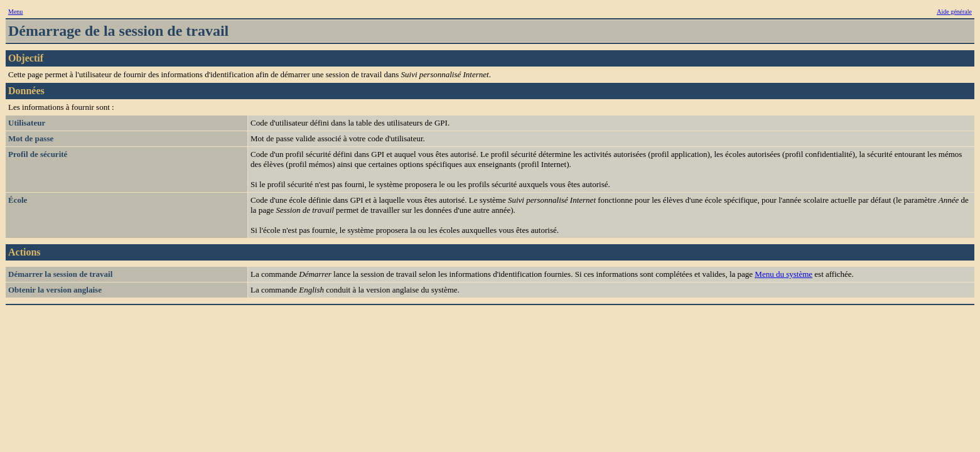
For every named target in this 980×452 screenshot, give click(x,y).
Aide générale (954, 12)
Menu (15, 12)
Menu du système (783, 274)
